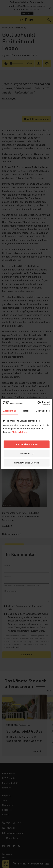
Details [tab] (26, 411)
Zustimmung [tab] (10, 411)
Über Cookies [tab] (43, 411)
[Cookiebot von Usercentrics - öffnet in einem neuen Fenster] (38, 403)
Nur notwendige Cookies (27, 463)
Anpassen (27, 453)
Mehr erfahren (20, 432)
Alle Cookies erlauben (26, 444)
